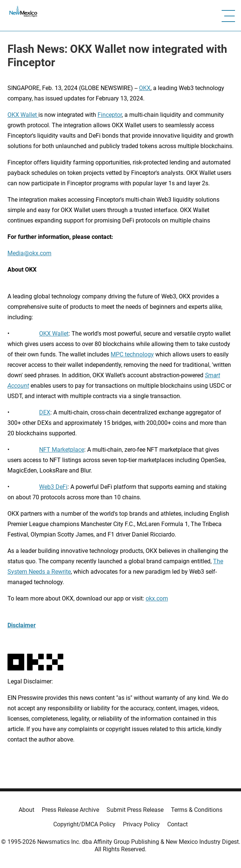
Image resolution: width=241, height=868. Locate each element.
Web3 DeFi (53, 487)
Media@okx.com (29, 253)
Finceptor (110, 115)
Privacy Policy (141, 824)
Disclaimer (22, 625)
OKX (145, 88)
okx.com (157, 598)
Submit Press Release (135, 810)
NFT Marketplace (62, 450)
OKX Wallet (23, 115)
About (26, 810)
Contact (177, 824)
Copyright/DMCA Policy (84, 824)
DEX (45, 412)
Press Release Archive (70, 810)
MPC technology (132, 354)
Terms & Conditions (197, 810)
